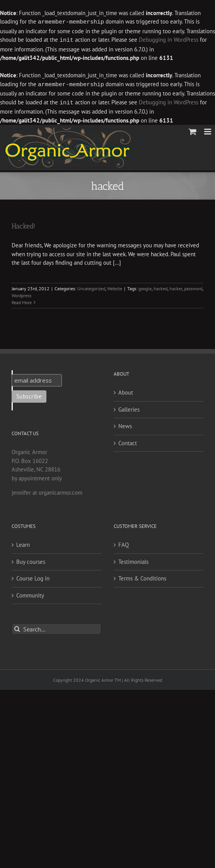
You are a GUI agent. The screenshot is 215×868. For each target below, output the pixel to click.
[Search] (17, 627)
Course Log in (33, 577)
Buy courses (31, 560)
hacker (176, 287)
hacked (160, 287)
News (125, 425)
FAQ (124, 543)
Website (115, 287)
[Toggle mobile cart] (193, 130)
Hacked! (23, 225)
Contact (128, 442)
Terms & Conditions (142, 577)
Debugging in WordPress (169, 40)
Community (30, 594)
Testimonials (133, 560)
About (126, 391)
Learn (23, 543)
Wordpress (21, 294)
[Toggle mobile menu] (208, 130)
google (145, 287)
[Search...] (56, 627)
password (193, 287)
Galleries (129, 408)
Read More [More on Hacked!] (22, 301)
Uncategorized (91, 287)
